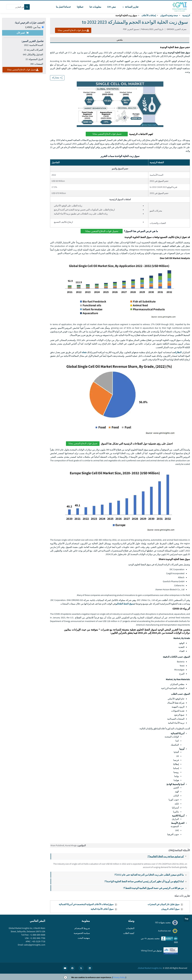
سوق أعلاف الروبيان (170, 909)
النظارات (178, 352)
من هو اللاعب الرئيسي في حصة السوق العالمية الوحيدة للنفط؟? (156, 888)
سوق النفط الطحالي (125, 604)
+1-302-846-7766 (37, 938)
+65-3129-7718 (38, 941)
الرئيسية (186, 15)
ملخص (120, 40)
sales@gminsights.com (34, 945)
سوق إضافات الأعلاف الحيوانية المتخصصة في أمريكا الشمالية (86, 904)
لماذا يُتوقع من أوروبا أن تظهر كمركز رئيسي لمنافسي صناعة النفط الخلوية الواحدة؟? (147, 881)
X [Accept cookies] (66, 977)
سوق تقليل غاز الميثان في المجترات (164, 904)
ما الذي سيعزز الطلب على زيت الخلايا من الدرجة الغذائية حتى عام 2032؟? (152, 875)
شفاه (84, 352)
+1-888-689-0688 (37, 935)
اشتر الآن (23, 33)
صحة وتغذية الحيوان (169, 15)
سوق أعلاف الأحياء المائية (102, 909)
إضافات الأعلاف (149, 15)
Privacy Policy (119, 977)
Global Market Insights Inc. (150, 968)
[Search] (27, 7)
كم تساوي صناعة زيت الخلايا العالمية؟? (168, 856)
